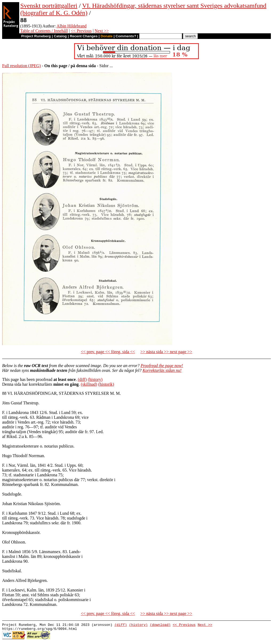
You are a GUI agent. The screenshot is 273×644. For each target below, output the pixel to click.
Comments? (126, 36)
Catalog (60, 36)
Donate (107, 36)
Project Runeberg (36, 36)
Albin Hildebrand (71, 26)
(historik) (106, 384)
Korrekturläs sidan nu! (162, 370)
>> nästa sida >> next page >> (166, 352)
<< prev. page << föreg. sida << (108, 352)
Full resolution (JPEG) (21, 66)
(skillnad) (89, 384)
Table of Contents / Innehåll (44, 31)
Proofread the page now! (162, 366)
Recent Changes (84, 36)
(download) (160, 625)
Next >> (102, 31)
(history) (95, 379)
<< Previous (81, 31)
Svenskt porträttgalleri (49, 6)
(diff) (82, 379)
